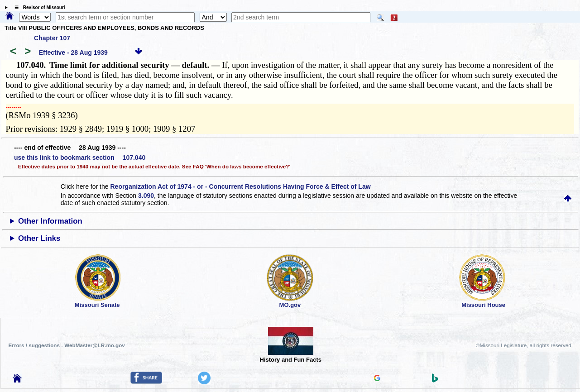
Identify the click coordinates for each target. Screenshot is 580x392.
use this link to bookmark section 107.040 (80, 158)
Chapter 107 (52, 38)
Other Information (50, 221)
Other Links (39, 238)
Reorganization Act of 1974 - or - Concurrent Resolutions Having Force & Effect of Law (240, 186)
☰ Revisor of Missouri (38, 7)
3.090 (146, 196)
